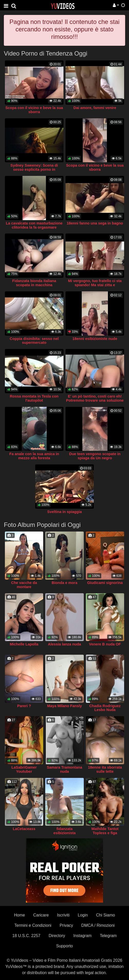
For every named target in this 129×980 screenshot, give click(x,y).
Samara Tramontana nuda (64, 769)
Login (83, 915)
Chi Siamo (106, 915)
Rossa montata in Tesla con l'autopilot (34, 398)
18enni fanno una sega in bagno (95, 223)
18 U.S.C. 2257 (26, 936)
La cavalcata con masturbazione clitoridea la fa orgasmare (34, 225)
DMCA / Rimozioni (98, 925)
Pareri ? (24, 706)
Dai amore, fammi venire (95, 108)
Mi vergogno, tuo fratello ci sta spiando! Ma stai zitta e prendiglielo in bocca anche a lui (95, 285)
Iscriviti (63, 915)
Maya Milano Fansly (64, 706)
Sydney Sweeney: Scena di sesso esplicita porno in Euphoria (34, 169)
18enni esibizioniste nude (95, 339)
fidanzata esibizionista (64, 831)
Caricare (41, 915)
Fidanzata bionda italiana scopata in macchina (34, 283)
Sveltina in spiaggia (64, 512)
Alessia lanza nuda (65, 644)
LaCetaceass (24, 829)
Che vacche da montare (24, 585)
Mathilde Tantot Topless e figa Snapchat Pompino (105, 833)
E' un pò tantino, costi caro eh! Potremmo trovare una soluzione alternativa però (95, 400)
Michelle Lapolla (24, 644)
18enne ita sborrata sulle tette (105, 769)
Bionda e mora (64, 583)
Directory (57, 936)
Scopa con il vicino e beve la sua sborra (34, 110)
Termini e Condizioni (33, 925)
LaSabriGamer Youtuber (24, 769)
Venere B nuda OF (105, 644)
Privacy (66, 925)
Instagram (82, 936)
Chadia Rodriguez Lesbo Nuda (105, 708)
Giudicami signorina (105, 583)
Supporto (65, 946)
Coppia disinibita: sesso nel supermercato (34, 341)
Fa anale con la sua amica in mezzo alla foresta (34, 456)
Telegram (108, 936)
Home (19, 915)
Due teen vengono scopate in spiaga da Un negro (95, 456)
